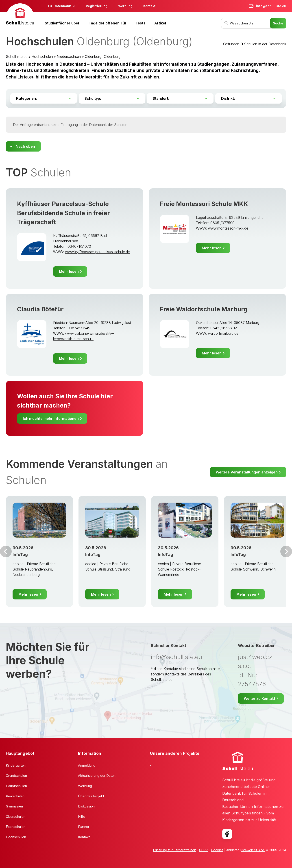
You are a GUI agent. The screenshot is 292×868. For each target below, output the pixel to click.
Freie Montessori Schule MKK (204, 204)
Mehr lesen (69, 271)
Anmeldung (87, 765)
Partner (84, 827)
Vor (6, 551)
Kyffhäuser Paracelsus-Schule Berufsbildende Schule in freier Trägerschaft (63, 213)
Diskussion (86, 806)
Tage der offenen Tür (108, 23)
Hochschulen (42, 56)
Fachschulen (16, 827)
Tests (140, 23)
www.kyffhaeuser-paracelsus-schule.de (97, 252)
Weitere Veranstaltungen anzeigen (247, 472)
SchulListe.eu (17, 56)
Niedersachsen (69, 56)
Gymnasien (14, 806)
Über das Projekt (91, 796)
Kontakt (149, 6)
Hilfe (82, 817)
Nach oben (25, 146)
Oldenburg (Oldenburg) (103, 56)
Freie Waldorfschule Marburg (204, 309)
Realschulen (15, 796)
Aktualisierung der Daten (97, 776)
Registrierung (97, 6)
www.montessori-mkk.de (228, 228)
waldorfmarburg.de (223, 333)
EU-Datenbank (59, 6)
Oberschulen (16, 817)
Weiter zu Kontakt (259, 699)
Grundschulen (16, 776)
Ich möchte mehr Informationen (51, 419)
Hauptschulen (16, 786)
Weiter (286, 551)
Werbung (125, 6)
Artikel (160, 23)
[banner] (20, 15)
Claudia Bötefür (40, 309)
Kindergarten (16, 765)
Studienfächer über (62, 23)
